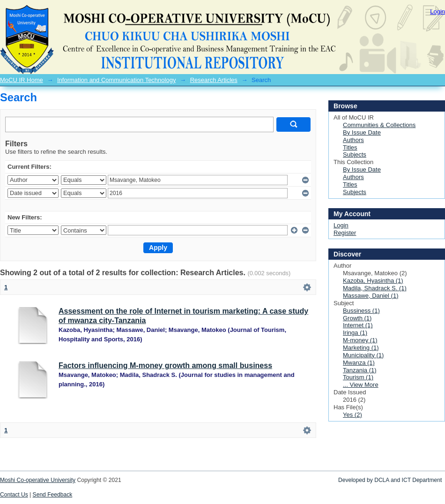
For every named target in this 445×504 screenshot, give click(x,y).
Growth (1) (357, 318)
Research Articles (214, 80)
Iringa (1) (355, 333)
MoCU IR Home (22, 80)
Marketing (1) (361, 348)
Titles (350, 147)
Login (438, 11)
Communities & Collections (379, 125)
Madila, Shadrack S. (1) (375, 288)
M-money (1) (360, 340)
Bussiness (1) (361, 311)
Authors (353, 140)
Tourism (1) (358, 377)
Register (345, 233)
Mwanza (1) (359, 363)
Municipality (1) (363, 355)
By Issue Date (362, 132)
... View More (361, 385)
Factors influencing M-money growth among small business (165, 365)
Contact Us (14, 495)
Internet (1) (358, 325)
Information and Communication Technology (116, 80)
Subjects (355, 154)
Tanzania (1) (360, 370)
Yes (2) (352, 415)
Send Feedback (53, 495)
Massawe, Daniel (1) (371, 296)
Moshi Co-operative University (38, 480)
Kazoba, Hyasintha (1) (373, 281)
